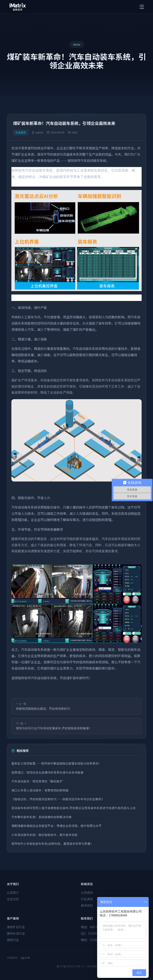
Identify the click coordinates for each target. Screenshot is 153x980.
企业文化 (13, 899)
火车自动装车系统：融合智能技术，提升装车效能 (44, 835)
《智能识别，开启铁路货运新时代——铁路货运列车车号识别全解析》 (58, 799)
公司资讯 (87, 893)
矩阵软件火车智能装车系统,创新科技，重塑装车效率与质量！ (52, 844)
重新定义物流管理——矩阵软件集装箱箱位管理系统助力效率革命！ (56, 763)
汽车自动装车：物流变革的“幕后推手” (38, 781)
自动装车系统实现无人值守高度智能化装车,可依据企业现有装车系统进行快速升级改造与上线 (73, 808)
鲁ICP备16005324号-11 (70, 966)
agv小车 (25, 958)
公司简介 (13, 893)
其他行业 (13, 940)
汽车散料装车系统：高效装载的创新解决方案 (41, 817)
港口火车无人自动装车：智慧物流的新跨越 (40, 790)
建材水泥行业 (16, 933)
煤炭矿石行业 (16, 927)
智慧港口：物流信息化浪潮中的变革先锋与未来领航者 (47, 772)
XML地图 (92, 966)
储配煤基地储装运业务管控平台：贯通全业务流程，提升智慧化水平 (57, 826)
